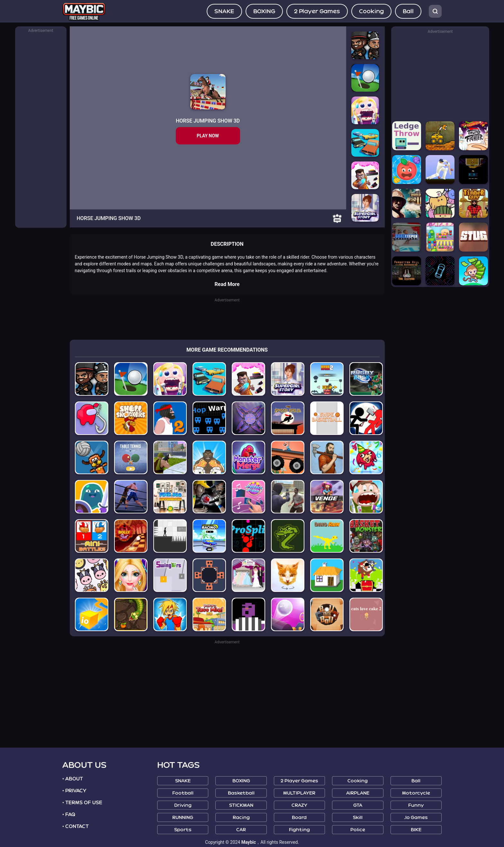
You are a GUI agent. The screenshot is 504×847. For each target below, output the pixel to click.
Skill (358, 818)
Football (183, 793)
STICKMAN (241, 805)
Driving (183, 805)
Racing (241, 818)
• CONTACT (76, 826)
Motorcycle (416, 793)
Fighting (299, 830)
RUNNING (183, 818)
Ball (408, 11)
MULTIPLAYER (299, 793)
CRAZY (299, 805)
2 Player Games (317, 11)
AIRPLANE (358, 793)
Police (358, 830)
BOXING (264, 11)
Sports (183, 830)
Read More (227, 284)
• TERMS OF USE (82, 803)
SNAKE (224, 11)
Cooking (371, 11)
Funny (416, 805)
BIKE (416, 830)
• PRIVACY (74, 791)
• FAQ (69, 815)
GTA (358, 805)
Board (299, 818)
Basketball (241, 793)
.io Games (416, 818)
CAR (241, 830)
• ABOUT (73, 779)
